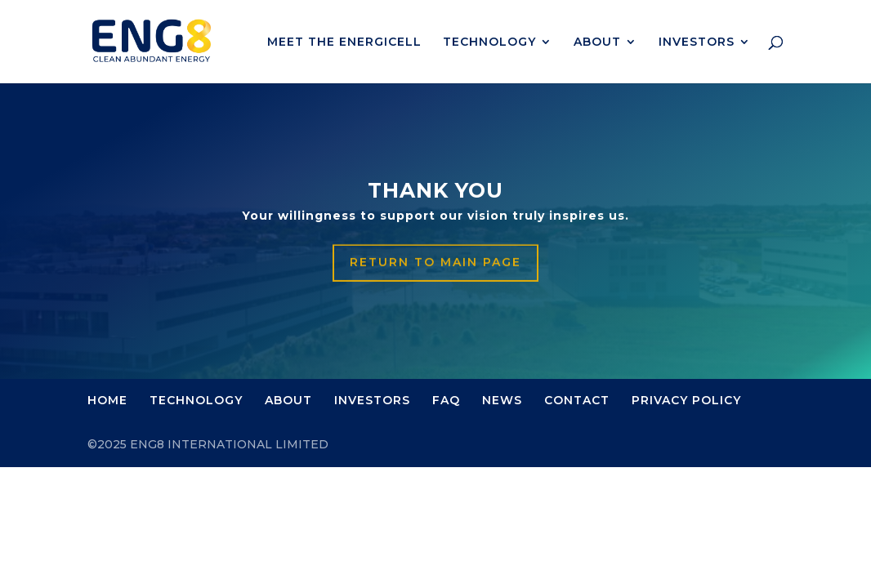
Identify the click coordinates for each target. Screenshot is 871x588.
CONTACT (577, 400)
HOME (107, 400)
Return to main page (435, 263)
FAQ (446, 400)
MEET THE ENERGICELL (344, 42)
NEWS (502, 400)
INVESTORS (697, 42)
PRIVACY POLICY (686, 400)
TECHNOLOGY (489, 42)
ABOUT (597, 42)
